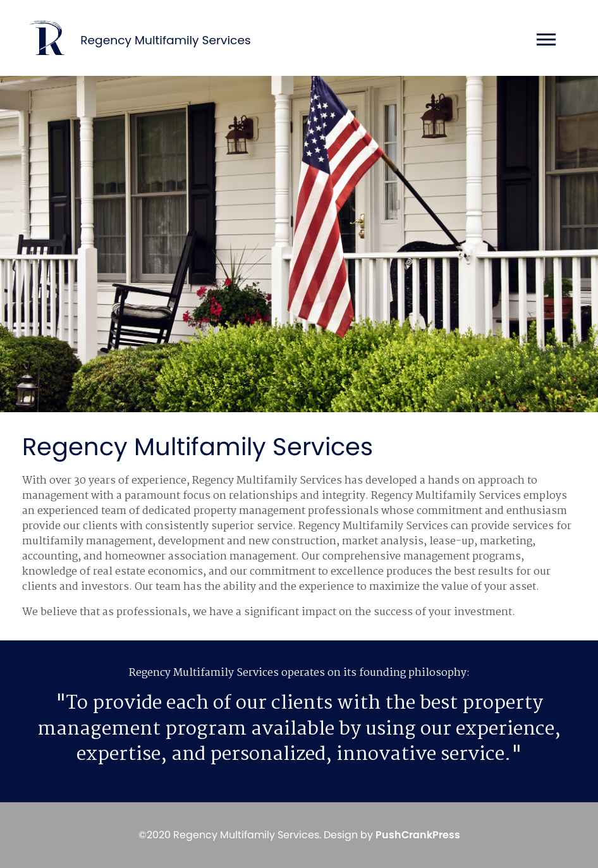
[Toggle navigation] (542, 41)
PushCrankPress (418, 835)
